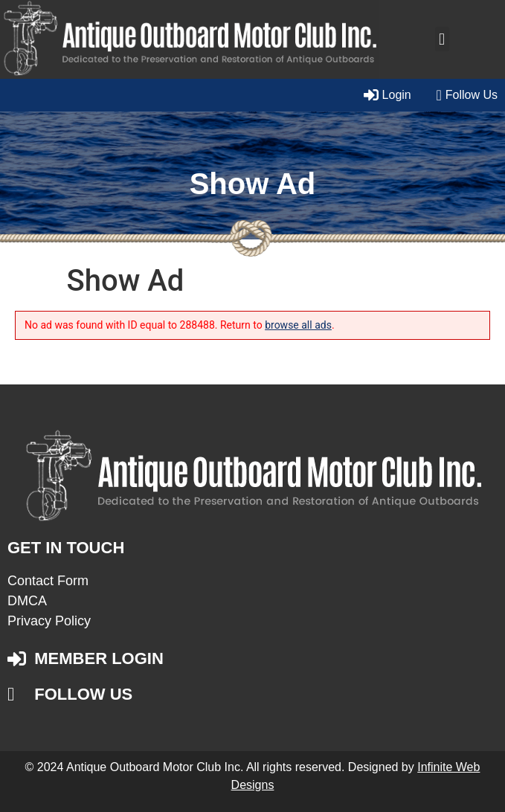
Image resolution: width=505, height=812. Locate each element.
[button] (442, 39)
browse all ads (298, 325)
